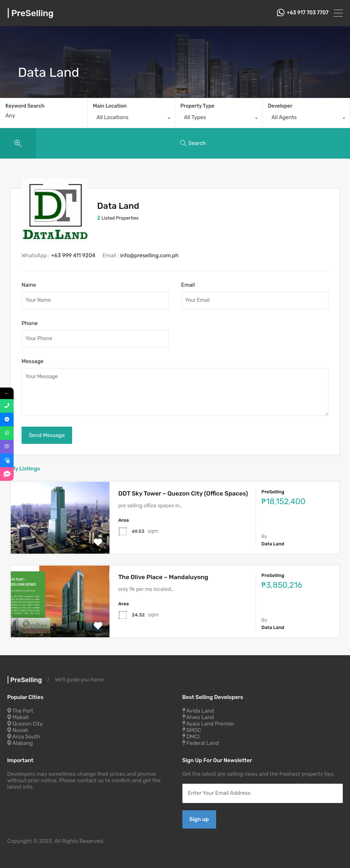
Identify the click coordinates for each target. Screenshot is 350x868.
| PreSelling (30, 13)
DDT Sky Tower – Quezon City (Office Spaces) (183, 493)
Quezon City (28, 724)
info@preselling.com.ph (150, 255)
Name (29, 285)
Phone (30, 323)
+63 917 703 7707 (308, 13)
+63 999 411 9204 (73, 255)
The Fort (23, 711)
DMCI (193, 737)
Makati (21, 717)
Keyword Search (25, 106)
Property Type (198, 106)
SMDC (194, 730)
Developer (280, 106)
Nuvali (20, 730)
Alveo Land (200, 717)
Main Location (110, 106)
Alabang (22, 743)
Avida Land (200, 711)
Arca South (26, 737)
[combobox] (131, 119)
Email (188, 285)
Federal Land (202, 743)
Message (32, 361)
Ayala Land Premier (211, 724)
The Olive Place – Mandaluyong (164, 577)
